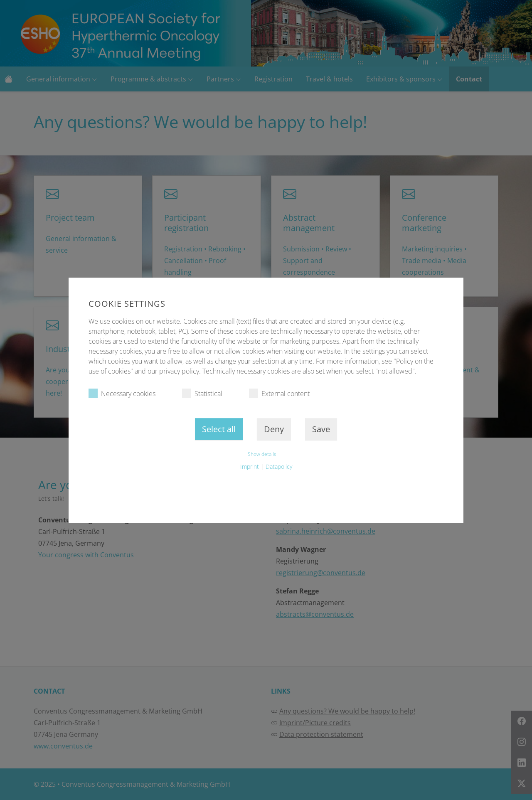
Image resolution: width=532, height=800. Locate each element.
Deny (274, 429)
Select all (219, 429)
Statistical (202, 393)
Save (321, 429)
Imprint (250, 466)
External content (279, 393)
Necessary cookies (122, 393)
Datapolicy (279, 466)
